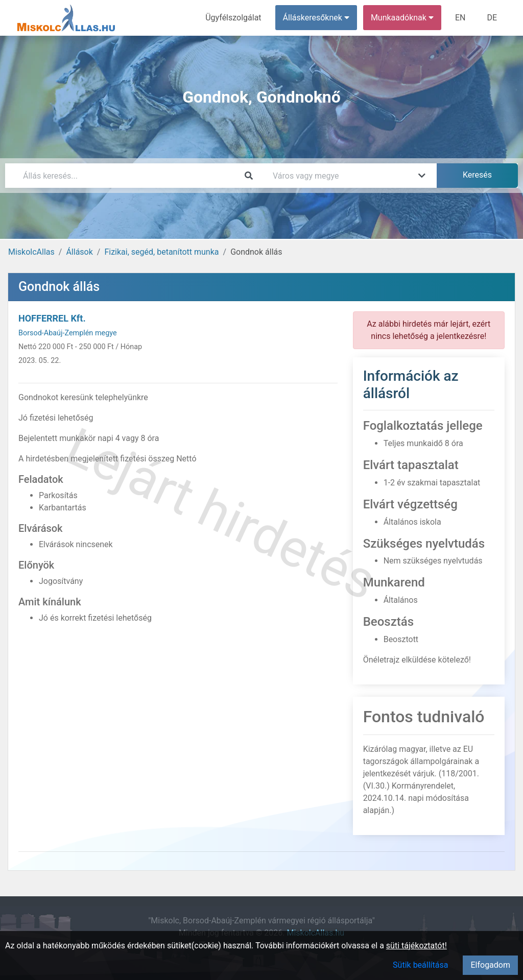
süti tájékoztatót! (417, 946)
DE (492, 18)
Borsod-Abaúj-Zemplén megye (68, 333)
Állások (79, 252)
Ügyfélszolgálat (233, 18)
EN (460, 18)
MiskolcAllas (31, 252)
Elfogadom (490, 965)
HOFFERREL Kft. (52, 318)
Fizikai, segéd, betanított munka (161, 252)
